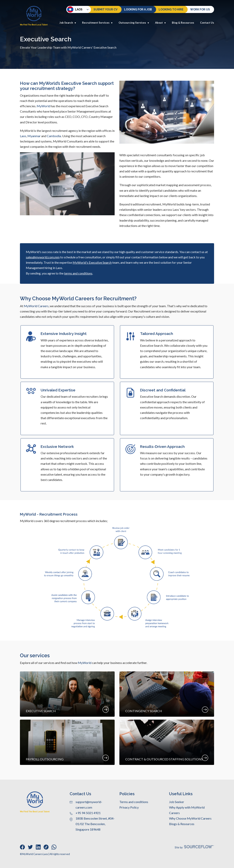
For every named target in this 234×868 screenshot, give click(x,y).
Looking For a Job (138, 9)
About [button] (161, 23)
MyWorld (43, 106)
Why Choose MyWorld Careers (190, 818)
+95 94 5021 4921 (88, 813)
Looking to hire (171, 9)
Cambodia (54, 136)
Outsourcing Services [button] (134, 23)
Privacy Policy (129, 807)
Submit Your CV (105, 9)
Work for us (200, 9)
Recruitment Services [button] (97, 23)
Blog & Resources (183, 23)
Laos (75, 9)
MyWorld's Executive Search (92, 262)
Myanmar (34, 136)
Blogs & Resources (182, 824)
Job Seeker (177, 802)
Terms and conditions (134, 802)
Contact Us (207, 23)
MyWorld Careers (36, 306)
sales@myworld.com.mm (43, 257)
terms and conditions (78, 273)
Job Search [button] (68, 23)
